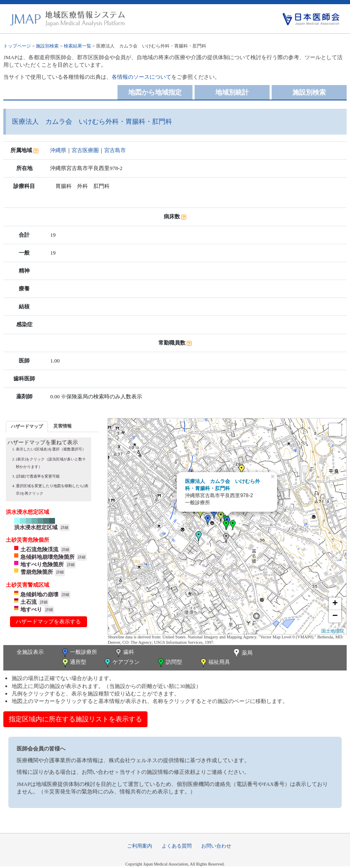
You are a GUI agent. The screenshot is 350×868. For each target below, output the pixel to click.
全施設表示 (30, 652)
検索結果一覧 (77, 46)
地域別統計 (232, 92)
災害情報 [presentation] (62, 426)
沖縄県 (58, 150)
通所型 (73, 663)
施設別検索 (47, 46)
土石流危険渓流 (39, 549)
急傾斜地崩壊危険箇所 (47, 557)
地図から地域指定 (155, 92)
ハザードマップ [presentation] (27, 426)
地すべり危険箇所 (42, 564)
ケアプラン (121, 663)
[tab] (27, 426)
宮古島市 (115, 150)
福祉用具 (214, 663)
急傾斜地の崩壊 (39, 594)
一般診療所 (79, 653)
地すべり (31, 609)
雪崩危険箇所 (37, 572)
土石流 (29, 602)
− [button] (335, 616)
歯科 (124, 653)
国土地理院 (333, 631)
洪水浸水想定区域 (36, 527)
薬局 (242, 653)
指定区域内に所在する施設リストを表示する (75, 719)
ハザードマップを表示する (48, 622)
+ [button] (335, 604)
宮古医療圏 (85, 150)
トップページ (17, 46)
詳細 (65, 528)
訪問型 (169, 663)
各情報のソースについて (141, 77)
